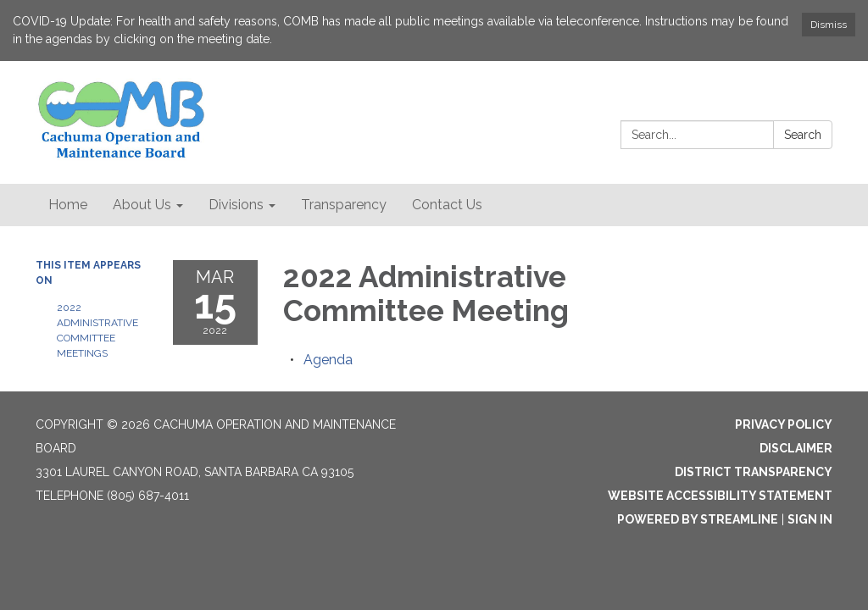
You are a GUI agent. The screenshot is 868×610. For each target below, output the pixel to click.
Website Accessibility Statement (720, 496)
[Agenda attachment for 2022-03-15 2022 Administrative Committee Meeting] (328, 360)
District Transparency (754, 472)
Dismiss (829, 25)
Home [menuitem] (68, 205)
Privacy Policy (784, 424)
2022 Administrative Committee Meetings (97, 330)
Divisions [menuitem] (236, 205)
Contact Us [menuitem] (447, 205)
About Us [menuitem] (142, 205)
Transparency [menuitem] (344, 205)
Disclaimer (796, 448)
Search (803, 135)
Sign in (810, 519)
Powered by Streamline (698, 519)
